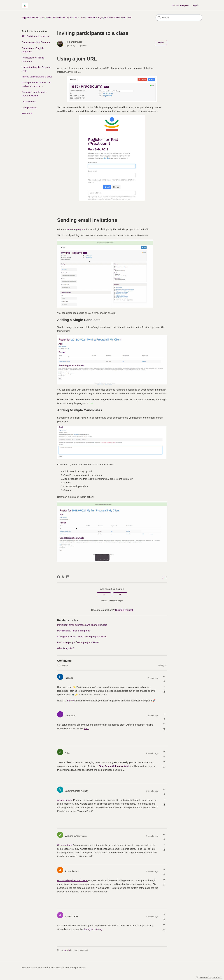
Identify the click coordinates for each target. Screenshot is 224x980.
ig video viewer (65, 800)
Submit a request (180, 5)
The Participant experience (36, 36)
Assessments (29, 101)
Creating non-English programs (33, 50)
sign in (67, 950)
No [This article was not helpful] (120, 595)
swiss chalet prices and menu (72, 880)
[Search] (179, 18)
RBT (86, 728)
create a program (76, 229)
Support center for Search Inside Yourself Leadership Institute (49, 18)
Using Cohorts (29, 108)
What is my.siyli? (66, 648)
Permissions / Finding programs (33, 59)
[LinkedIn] (68, 577)
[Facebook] (58, 577)
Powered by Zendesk (211, 977)
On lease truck (65, 845)
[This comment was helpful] (164, 676)
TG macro (69, 701)
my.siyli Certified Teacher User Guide (115, 18)
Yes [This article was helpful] (104, 595)
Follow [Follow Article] (161, 42)
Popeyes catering (93, 929)
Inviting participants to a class (37, 77)
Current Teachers (87, 18)
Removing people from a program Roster (34, 94)
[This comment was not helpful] (164, 686)
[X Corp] (63, 577)
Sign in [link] (196, 5)
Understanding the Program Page (36, 69)
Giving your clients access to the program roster (82, 637)
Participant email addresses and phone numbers (36, 84)
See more (27, 113)
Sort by (162, 666)
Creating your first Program (36, 42)
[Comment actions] (164, 692)
